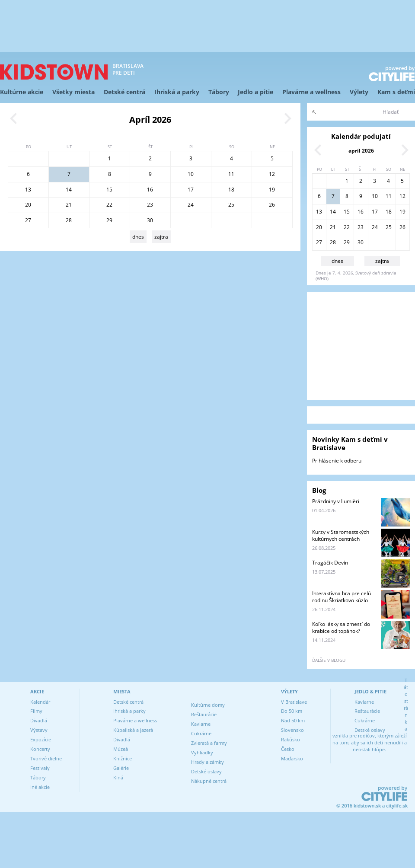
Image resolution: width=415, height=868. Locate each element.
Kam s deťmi (396, 92)
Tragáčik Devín (330, 563)
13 (28, 190)
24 (191, 205)
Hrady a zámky (207, 762)
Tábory (219, 92)
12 (272, 174)
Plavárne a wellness (311, 92)
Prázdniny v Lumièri (336, 501)
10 (191, 174)
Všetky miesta (73, 92)
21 (69, 205)
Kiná (118, 777)
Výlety (359, 92)
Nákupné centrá (209, 781)
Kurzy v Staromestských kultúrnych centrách (341, 535)
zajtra (161, 237)
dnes (138, 237)
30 (150, 220)
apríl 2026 (361, 151)
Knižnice (123, 758)
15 (109, 190)
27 (28, 220)
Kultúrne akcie (22, 92)
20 (28, 205)
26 (272, 205)
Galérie (121, 768)
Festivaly (40, 768)
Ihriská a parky (177, 92)
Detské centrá (124, 92)
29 (109, 220)
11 (231, 174)
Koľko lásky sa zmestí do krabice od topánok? (341, 627)
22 (109, 205)
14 (69, 190)
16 (150, 190)
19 (272, 190)
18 (231, 190)
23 (150, 205)
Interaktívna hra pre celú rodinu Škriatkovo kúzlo (342, 597)
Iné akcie (40, 787)
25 (231, 205)
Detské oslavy (206, 771)
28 (69, 220)
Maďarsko (292, 758)
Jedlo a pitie (255, 92)
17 (191, 190)
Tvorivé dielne (46, 758)
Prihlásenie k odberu (337, 461)
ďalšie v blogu (329, 660)
